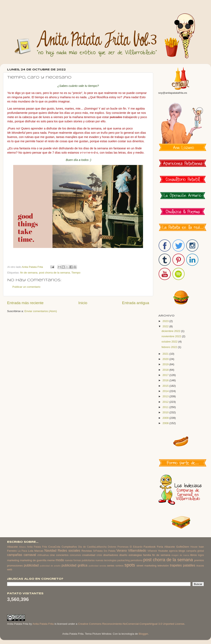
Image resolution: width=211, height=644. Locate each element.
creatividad (89, 555)
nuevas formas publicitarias (80, 560)
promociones (15, 566)
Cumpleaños (69, 547)
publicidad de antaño (50, 566)
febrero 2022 (170, 347)
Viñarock (152, 551)
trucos (200, 566)
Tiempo (76, 273)
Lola (31, 551)
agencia (173, 551)
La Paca (23, 551)
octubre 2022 (170, 342)
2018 (166, 370)
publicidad (31, 565)
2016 (166, 380)
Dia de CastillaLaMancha (92, 547)
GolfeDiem (183, 547)
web (10, 569)
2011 (166, 407)
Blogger (143, 634)
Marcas (39, 551)
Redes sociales (69, 550)
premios (199, 560)
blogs (182, 551)
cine (52, 555)
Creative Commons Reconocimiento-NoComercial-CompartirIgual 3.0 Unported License (131, 624)
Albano (23, 547)
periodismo (136, 560)
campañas (15, 555)
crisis (99, 555)
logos (201, 555)
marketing (13, 560)
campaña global (195, 551)
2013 (166, 396)
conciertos (62, 555)
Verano (122, 550)
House (194, 547)
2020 (166, 359)
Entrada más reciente (25, 303)
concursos (75, 555)
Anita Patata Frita (37, 547)
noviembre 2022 (172, 336)
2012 (166, 402)
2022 (166, 326)
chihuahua (43, 555)
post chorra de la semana (54, 273)
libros (194, 555)
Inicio (83, 303)
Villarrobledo (137, 550)
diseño (123, 555)
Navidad (50, 550)
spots (130, 565)
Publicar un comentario (26, 287)
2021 (166, 354)
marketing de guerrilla (33, 560)
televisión (163, 566)
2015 (166, 386)
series (111, 566)
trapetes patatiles (183, 565)
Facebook (150, 547)
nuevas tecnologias (106, 560)
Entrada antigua (136, 303)
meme (51, 560)
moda (60, 560)
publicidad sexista (97, 566)
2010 (166, 412)
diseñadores (111, 555)
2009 (166, 418)
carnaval (30, 555)
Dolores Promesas (118, 547)
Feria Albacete (166, 547)
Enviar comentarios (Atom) (41, 311)
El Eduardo (136, 547)
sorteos (119, 566)
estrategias (135, 555)
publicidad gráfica (74, 565)
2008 (166, 423)
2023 (166, 321)
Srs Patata (110, 551)
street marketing (146, 566)
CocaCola (54, 547)
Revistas (87, 551)
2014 (166, 391)
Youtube (163, 551)
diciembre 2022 (171, 331)
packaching (123, 560)
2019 (166, 364)
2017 (166, 375)
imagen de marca (180, 555)
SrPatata (98, 551)
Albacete (12, 547)
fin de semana (29, 273)
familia (147, 555)
